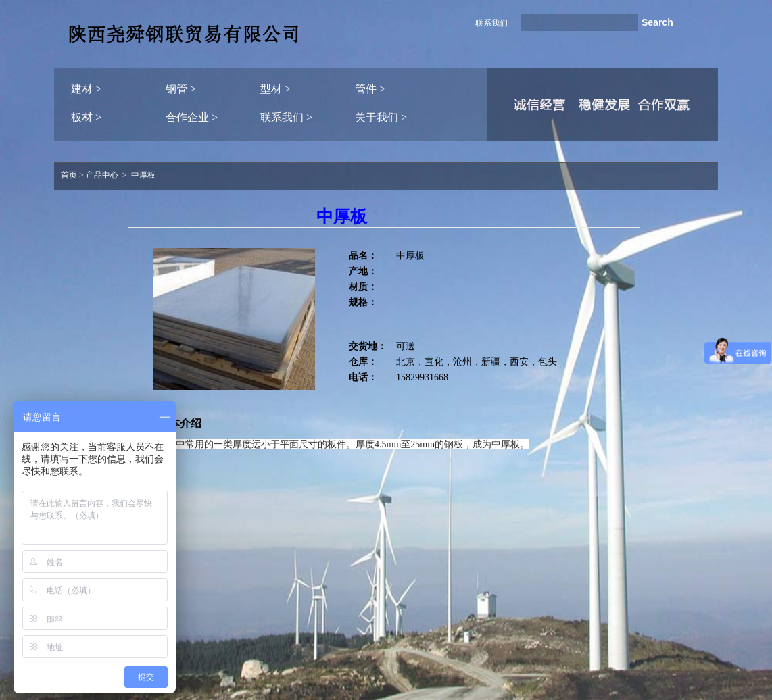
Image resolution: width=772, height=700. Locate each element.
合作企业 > (192, 117)
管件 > (370, 89)
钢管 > (181, 89)
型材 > (275, 89)
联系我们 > (286, 117)
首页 (69, 175)
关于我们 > (381, 117)
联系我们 (491, 23)
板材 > (86, 117)
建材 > (86, 89)
